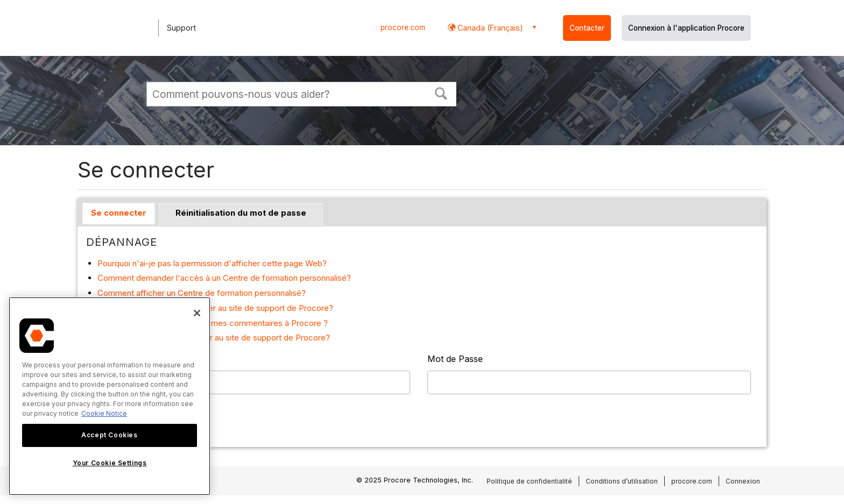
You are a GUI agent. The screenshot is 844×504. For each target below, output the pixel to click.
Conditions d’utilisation (622, 481)
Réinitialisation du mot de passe (241, 213)
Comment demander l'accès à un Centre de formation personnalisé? (224, 278)
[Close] (197, 313)
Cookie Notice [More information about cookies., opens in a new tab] (104, 413)
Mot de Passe (455, 359)
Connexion (743, 481)
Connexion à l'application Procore (686, 28)
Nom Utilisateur (118, 359)
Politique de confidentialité (529, 481)
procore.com (403, 27)
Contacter (587, 28)
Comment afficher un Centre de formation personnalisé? (202, 293)
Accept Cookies (109, 435)
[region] (110, 396)
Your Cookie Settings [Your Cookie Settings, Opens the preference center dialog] (110, 463)
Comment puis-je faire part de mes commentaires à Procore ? (213, 323)
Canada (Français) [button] (489, 28)
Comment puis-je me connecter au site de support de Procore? (215, 308)
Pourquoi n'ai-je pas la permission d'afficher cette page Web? (212, 263)
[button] (441, 93)
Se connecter (119, 213)
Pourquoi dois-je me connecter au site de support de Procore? (214, 338)
